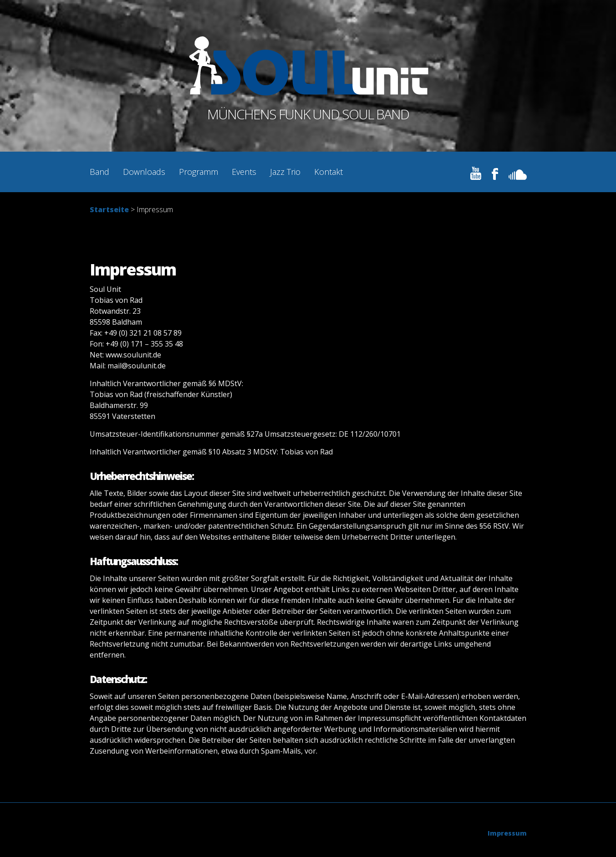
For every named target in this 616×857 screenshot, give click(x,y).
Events (244, 172)
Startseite (109, 209)
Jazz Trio (285, 172)
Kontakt (328, 172)
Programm (199, 172)
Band (99, 172)
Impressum (507, 833)
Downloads (144, 172)
